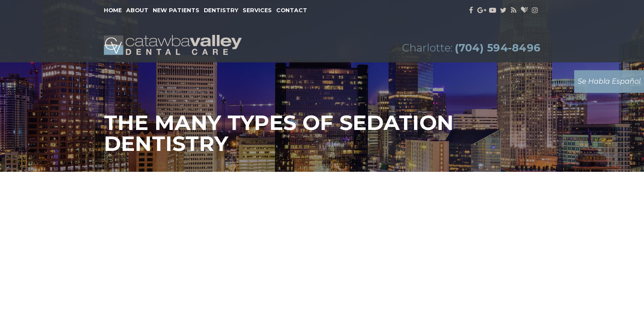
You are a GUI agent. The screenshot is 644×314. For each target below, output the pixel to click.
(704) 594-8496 (497, 48)
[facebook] (471, 10)
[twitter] (503, 10)
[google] (482, 10)
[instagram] (535, 10)
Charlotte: (427, 48)
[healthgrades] (524, 10)
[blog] (514, 10)
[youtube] (492, 10)
